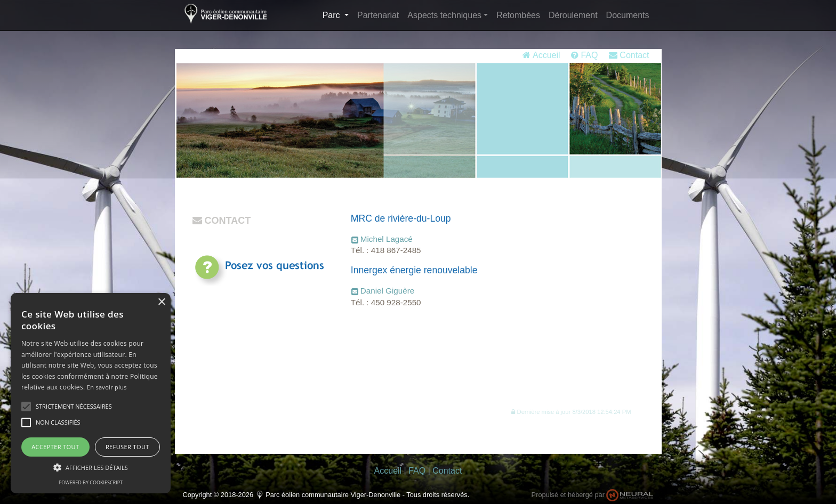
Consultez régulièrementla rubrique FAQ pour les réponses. (275, 299)
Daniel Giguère (387, 291)
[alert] (91, 393)
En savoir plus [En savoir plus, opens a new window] (107, 387)
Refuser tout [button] (127, 447)
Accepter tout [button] (55, 447)
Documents (628, 15)
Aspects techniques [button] (444, 15)
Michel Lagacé (387, 239)
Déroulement (573, 15)
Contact (629, 55)
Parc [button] (338, 14)
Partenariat (378, 15)
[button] (571, 412)
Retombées (518, 15)
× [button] (161, 302)
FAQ (584, 55)
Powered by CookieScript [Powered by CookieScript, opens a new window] (91, 482)
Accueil (541, 55)
